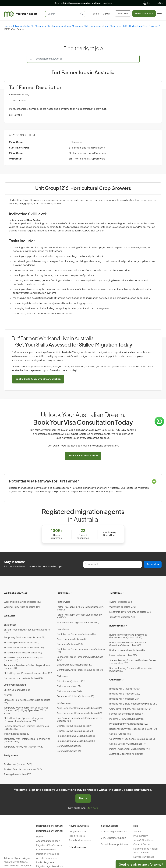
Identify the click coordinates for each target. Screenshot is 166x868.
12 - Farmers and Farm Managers (65, 26)
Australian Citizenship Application (126, 754)
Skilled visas (10, 625)
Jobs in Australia (21, 26)
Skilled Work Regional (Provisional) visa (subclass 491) (24, 659)
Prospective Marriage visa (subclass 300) (78, 623)
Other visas (115, 680)
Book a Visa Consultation (83, 456)
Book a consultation (144, 14)
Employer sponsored (15, 685)
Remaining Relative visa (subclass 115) (76, 741)
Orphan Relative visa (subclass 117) (74, 726)
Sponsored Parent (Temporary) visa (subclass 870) (80, 659)
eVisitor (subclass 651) (121, 602)
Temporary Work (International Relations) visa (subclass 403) (27, 740)
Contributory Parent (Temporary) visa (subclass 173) (81, 651)
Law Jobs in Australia (144, 857)
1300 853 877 (153, 3)
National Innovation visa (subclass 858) (24, 678)
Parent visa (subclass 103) (70, 644)
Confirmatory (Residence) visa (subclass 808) (133, 739)
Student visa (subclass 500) (18, 765)
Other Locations (77, 847)
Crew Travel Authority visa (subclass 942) (130, 709)
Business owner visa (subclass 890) (127, 651)
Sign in (83, 798)
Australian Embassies (80, 840)
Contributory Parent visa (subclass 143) (76, 634)
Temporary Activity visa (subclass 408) (23, 747)
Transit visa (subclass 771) (122, 617)
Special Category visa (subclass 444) (128, 744)
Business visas (117, 626)
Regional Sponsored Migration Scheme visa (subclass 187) (26, 728)
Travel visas (115, 593)
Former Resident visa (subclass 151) (127, 714)
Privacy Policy (141, 836)
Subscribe (153, 564)
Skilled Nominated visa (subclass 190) (23, 653)
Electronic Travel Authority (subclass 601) (130, 612)
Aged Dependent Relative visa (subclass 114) (79, 708)
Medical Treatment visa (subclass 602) (129, 724)
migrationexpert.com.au (49, 826)
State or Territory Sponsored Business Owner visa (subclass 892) (133, 662)
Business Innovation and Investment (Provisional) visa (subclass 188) (128, 644)
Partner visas (63, 602)
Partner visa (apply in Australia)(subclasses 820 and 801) (80, 609)
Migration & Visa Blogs (48, 854)
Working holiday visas (15, 593)
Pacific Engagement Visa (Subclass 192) (129, 749)
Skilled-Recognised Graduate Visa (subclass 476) (27, 631)
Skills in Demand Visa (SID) (17, 690)
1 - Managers (39, 26)
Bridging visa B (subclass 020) (125, 694)
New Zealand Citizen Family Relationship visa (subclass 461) (79, 720)
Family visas (63, 593)
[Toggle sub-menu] (28, 593)
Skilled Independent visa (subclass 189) (24, 648)
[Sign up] (105, 14)
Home (7, 26)
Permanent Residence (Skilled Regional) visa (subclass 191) (27, 667)
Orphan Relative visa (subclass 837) (75, 731)
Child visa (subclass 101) (69, 687)
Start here (92, 808)
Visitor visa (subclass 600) (122, 607)
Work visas (10, 616)
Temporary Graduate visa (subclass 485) (25, 638)
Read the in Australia (83, 3)
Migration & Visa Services (49, 845)
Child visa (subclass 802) (69, 692)
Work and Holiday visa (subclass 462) (23, 602)
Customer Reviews (46, 850)
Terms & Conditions (143, 840)
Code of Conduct (143, 845)
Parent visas (63, 629)
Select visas (123, 14)
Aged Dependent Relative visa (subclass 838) (80, 713)
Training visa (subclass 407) (18, 734)
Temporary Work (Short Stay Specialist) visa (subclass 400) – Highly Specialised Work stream (26, 711)
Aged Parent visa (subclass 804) (73, 639)
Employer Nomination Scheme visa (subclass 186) (27, 701)
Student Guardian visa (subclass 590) (23, 770)
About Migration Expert (48, 841)
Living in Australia (77, 832)
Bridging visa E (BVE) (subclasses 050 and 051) (133, 704)
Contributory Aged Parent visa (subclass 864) (80, 670)
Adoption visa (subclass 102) (71, 682)
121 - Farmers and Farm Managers (103, 26)
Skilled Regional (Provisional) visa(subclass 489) (28, 673)
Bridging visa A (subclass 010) (124, 699)
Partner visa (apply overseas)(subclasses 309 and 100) (80, 616)
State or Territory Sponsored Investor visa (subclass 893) (131, 670)
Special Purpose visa (120, 734)
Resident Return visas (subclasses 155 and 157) (133, 729)
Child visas (62, 677)
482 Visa (8, 695)
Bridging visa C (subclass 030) (125, 689)
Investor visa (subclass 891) (123, 655)
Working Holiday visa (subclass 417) (22, 607)
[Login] (96, 14)
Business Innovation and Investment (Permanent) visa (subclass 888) (128, 636)
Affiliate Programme (47, 858)
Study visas (10, 756)
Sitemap (138, 832)
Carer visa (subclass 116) (69, 751)
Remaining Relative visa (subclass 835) (76, 736)
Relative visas (64, 703)
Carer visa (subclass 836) (69, 746)
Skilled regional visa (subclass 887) (21, 643)
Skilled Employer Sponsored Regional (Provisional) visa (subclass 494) (23, 720)
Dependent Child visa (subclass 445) (75, 697)
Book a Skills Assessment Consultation (38, 379)
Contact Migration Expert (114, 832)
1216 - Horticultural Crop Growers (141, 26)
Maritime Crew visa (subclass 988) (127, 719)
